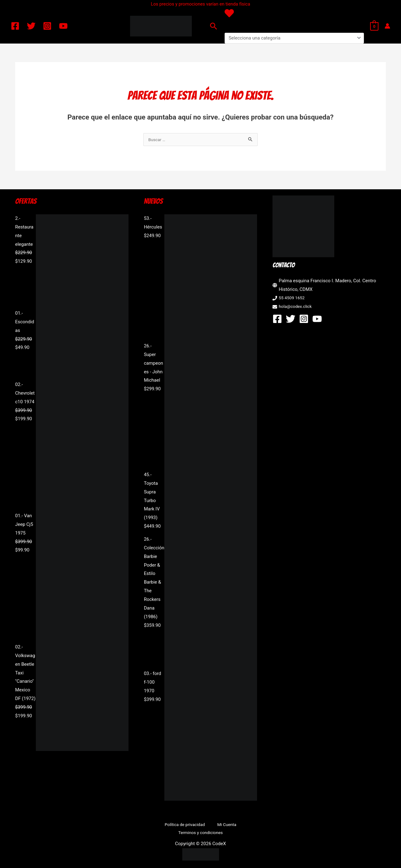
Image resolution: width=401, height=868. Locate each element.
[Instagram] (47, 26)
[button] (214, 26)
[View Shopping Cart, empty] (374, 26)
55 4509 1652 (293, 298)
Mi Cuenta (198, 825)
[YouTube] (63, 26)
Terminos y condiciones (238, 825)
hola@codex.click (297, 307)
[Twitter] (31, 26)
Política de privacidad (161, 825)
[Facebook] (15, 26)
